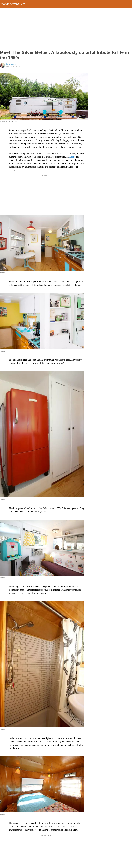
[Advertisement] (66, 29)
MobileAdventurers (13, 4)
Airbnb (72, 157)
